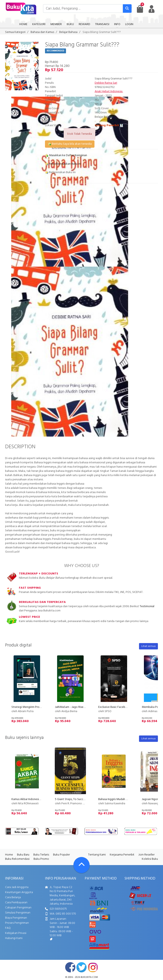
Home (9, 855)
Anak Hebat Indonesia (109, 91)
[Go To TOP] (81, 865)
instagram (93, 967)
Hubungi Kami (14, 938)
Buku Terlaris (41, 855)
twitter (81, 967)
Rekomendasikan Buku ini (63, 164)
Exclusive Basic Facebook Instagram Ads (124, 707)
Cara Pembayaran (16, 903)
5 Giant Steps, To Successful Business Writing (83, 799)
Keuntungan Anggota (19, 892)
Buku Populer (61, 855)
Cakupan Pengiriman (18, 908)
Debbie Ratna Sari (106, 83)
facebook (70, 967)
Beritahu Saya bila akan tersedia (70, 144)
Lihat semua (148, 646)
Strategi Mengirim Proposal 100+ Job (35, 707)
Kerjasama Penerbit (122, 855)
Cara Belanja (13, 897)
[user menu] (152, 9)
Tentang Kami (97, 855)
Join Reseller (146, 855)
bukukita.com (89, 977)
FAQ (8, 928)
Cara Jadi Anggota (17, 887)
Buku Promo (41, 859)
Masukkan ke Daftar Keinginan (66, 155)
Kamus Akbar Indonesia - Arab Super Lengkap (40, 799)
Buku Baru (23, 855)
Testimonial (147, 606)
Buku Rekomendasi (17, 859)
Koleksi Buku (150, 859)
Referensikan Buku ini (60, 172)
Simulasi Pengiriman (18, 913)
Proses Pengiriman (17, 923)
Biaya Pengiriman (16, 918)
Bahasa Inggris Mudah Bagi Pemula (120, 799)
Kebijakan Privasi (16, 933)
